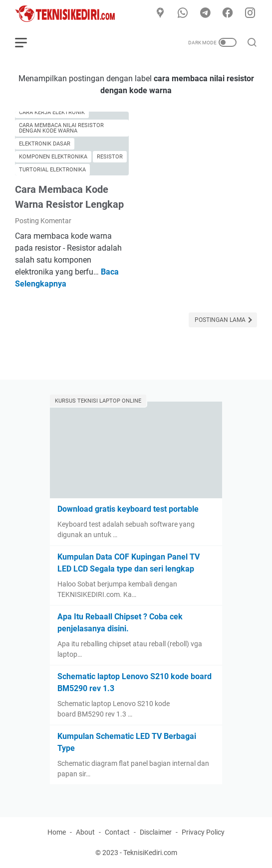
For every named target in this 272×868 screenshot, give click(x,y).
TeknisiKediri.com (150, 853)
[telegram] (205, 13)
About (85, 832)
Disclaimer (156, 832)
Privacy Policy (203, 832)
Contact (117, 832)
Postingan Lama (221, 320)
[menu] (27, 42)
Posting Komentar (43, 221)
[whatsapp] (183, 13)
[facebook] (228, 13)
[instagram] (250, 13)
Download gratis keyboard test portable (128, 509)
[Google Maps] (160, 13)
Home (57, 832)
